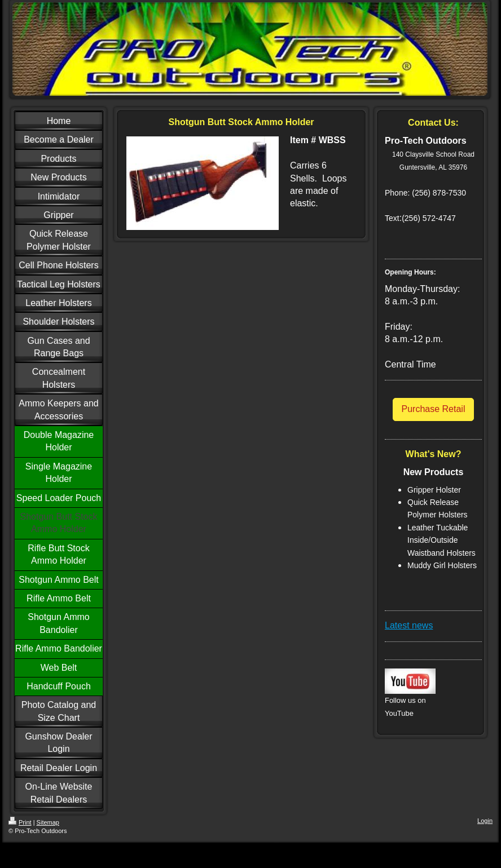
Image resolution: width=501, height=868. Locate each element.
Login (485, 821)
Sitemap (48, 822)
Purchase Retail (434, 409)
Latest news (409, 625)
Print (20, 822)
